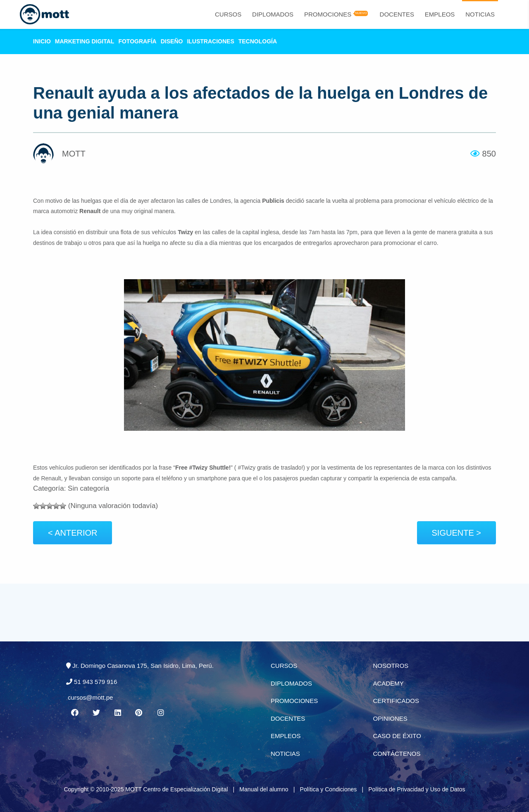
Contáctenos (397, 754)
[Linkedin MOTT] (117, 713)
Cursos (228, 14)
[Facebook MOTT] (74, 713)
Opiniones (390, 718)
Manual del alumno (264, 789)
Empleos (440, 14)
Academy (388, 683)
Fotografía (137, 41)
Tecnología (258, 41)
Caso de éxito (397, 736)
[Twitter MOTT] (96, 713)
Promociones (328, 14)
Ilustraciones (210, 41)
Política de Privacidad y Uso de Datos (417, 789)
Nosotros (391, 666)
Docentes (397, 14)
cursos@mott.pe (90, 697)
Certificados (396, 701)
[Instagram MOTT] (161, 713)
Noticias (480, 14)
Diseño (172, 41)
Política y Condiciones (329, 789)
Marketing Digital (85, 41)
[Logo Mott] (44, 14)
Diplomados (273, 14)
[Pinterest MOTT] (139, 713)
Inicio (42, 41)
